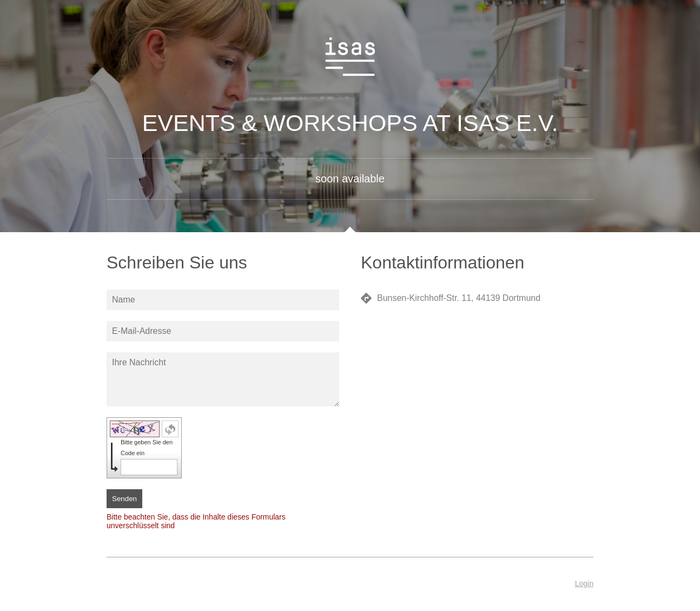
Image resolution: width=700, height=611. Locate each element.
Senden (124, 499)
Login (584, 583)
